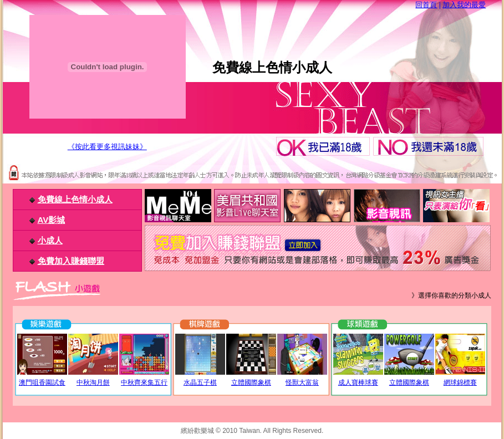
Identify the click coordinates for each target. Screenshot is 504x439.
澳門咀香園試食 (42, 382)
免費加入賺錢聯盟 (71, 261)
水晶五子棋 (200, 382)
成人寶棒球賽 (358, 382)
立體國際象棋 (251, 382)
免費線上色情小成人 (75, 199)
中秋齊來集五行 (144, 382)
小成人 (50, 240)
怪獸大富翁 (302, 382)
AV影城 (52, 220)
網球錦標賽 (460, 382)
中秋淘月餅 (93, 382)
